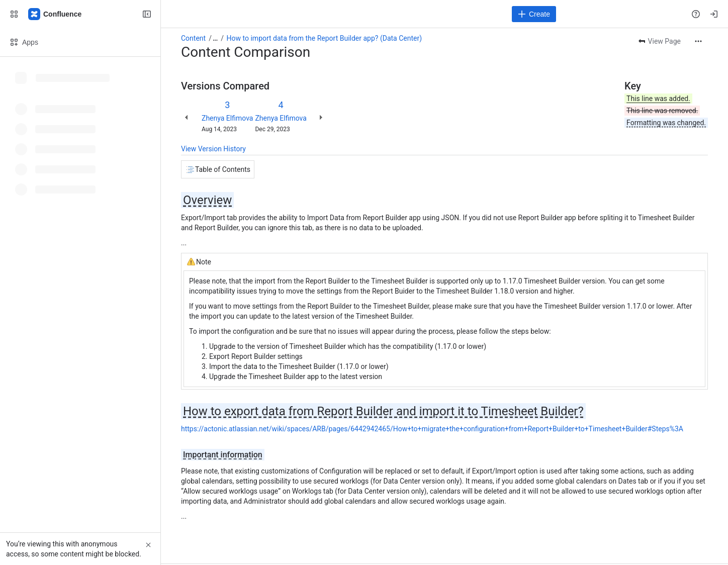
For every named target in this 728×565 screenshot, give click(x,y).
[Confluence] (55, 14)
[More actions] (698, 41)
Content (193, 38)
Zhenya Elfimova (227, 118)
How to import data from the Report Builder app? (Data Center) (325, 38)
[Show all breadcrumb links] (215, 38)
